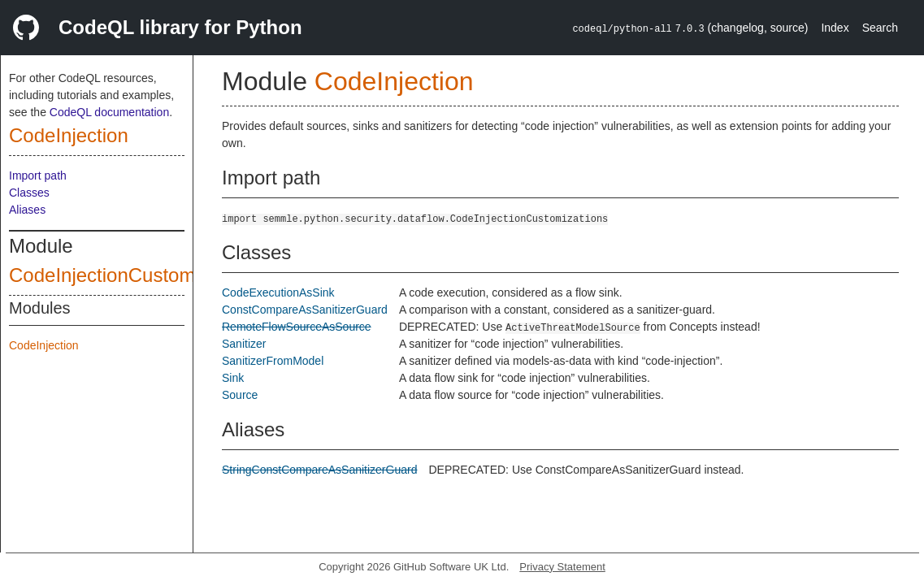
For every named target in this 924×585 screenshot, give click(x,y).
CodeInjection (69, 135)
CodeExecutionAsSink (278, 292)
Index (835, 28)
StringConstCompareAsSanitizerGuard (319, 470)
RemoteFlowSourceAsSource (297, 327)
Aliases (27, 210)
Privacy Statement (562, 567)
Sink (233, 378)
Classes (29, 193)
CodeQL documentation (109, 112)
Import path (38, 175)
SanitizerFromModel (273, 361)
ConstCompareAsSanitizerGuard (305, 310)
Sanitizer (244, 344)
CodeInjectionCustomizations (135, 275)
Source (240, 395)
